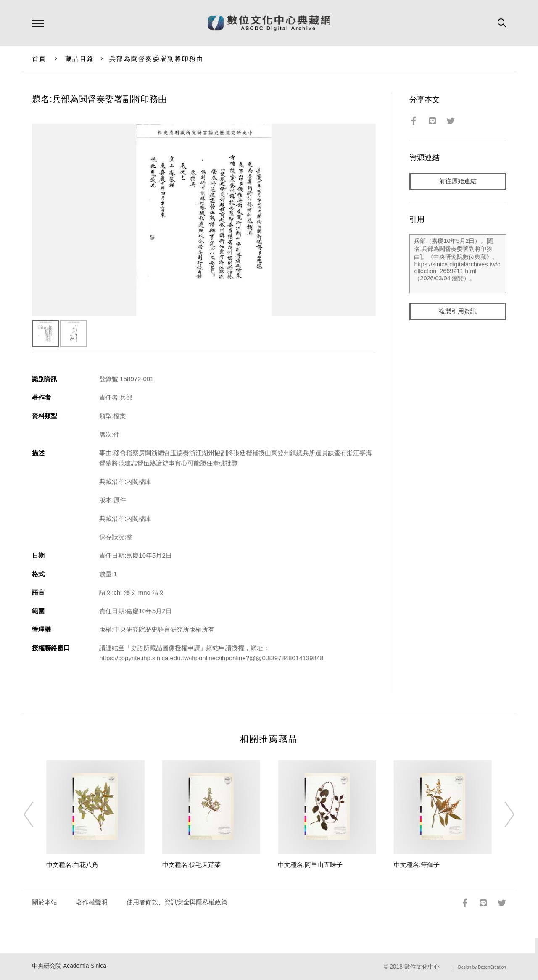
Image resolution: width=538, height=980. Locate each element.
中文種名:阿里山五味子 (310, 865)
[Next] (502, 814)
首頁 (39, 59)
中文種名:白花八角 (72, 865)
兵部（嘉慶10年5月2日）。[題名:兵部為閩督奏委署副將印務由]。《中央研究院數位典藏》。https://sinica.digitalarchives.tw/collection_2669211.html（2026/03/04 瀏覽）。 (458, 264)
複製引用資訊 (458, 312)
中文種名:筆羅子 (417, 865)
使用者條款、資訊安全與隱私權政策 (177, 902)
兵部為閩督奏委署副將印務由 (156, 59)
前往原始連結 (458, 181)
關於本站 (45, 902)
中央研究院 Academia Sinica (69, 966)
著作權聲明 (92, 902)
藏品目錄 (80, 59)
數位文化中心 (422, 967)
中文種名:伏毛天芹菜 (191, 865)
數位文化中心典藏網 (269, 23)
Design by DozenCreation (482, 967)
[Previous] (36, 814)
